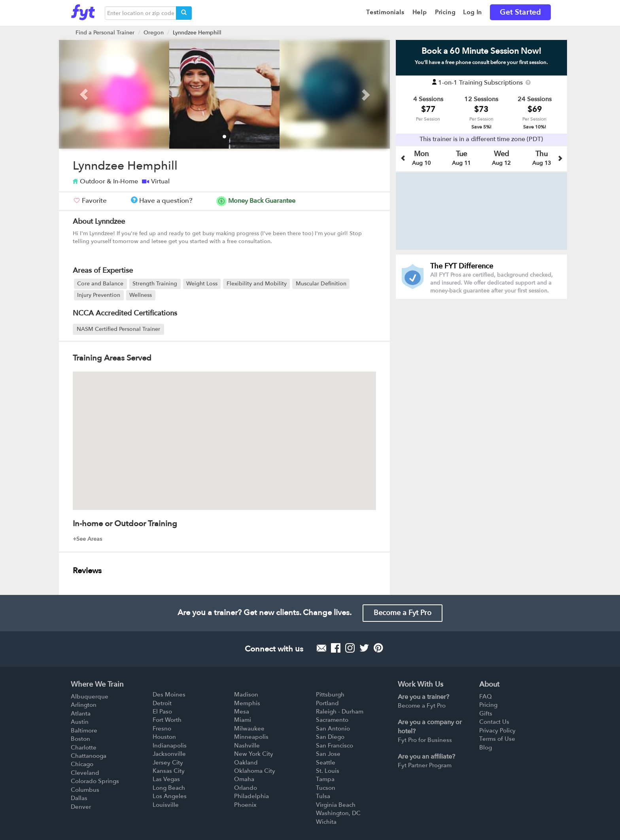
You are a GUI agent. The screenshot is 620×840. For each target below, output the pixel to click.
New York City (254, 754)
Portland (327, 703)
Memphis (247, 703)
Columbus (85, 790)
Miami (243, 720)
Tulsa (323, 796)
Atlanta (81, 714)
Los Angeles (170, 796)
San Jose (328, 754)
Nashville (247, 746)
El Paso (162, 712)
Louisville (166, 805)
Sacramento (332, 720)
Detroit (162, 703)
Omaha (244, 779)
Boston (80, 739)
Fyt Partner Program (425, 765)
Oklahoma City (255, 771)
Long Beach (169, 788)
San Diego (330, 737)
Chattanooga (89, 756)
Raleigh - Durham (340, 712)
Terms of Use (497, 739)
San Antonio (333, 729)
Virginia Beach (336, 805)
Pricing (488, 705)
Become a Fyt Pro (403, 613)
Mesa (242, 712)
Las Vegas (166, 779)
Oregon (154, 33)
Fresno (162, 729)
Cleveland (85, 773)
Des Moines (169, 695)
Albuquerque (90, 697)
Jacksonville (169, 754)
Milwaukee (249, 729)
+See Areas (87, 539)
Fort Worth (167, 720)
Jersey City (168, 763)
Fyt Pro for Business (425, 740)
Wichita (326, 822)
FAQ (486, 697)
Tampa (325, 779)
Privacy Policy (497, 731)
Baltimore (84, 731)
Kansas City (169, 771)
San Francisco (335, 746)
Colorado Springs (95, 781)
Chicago (82, 764)
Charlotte (84, 748)
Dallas (79, 798)
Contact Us (494, 722)
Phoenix (245, 805)
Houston (164, 737)
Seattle (326, 763)
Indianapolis (170, 746)
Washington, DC (338, 813)
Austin (80, 722)
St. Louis (328, 771)
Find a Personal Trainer (105, 33)
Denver (81, 807)
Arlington (84, 705)
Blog (486, 748)
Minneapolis (251, 737)
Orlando (246, 788)
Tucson (326, 788)
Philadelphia (251, 796)
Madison (246, 695)
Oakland (246, 763)
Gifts (486, 714)
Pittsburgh (330, 695)
